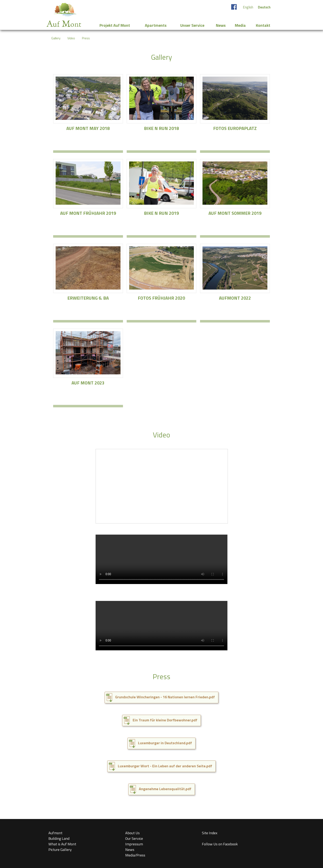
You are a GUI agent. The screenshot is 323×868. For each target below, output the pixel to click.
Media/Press (135, 855)
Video (71, 38)
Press (86, 38)
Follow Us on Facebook (220, 844)
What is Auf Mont (62, 844)
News (130, 850)
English (248, 7)
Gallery (56, 38)
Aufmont (55, 833)
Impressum (134, 844)
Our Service (134, 838)
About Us (132, 833)
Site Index (210, 833)
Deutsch (264, 7)
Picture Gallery (60, 850)
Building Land (59, 838)
